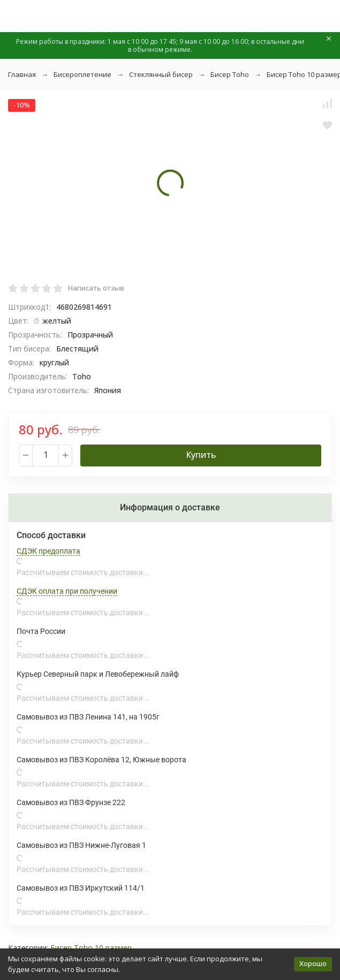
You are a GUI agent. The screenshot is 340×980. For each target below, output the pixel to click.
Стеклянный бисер (161, 74)
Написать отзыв (96, 288)
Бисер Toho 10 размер (91, 948)
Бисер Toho (230, 74)
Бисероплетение (82, 74)
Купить (201, 455)
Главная (22, 74)
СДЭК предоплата (48, 551)
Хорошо (313, 963)
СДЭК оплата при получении (67, 591)
